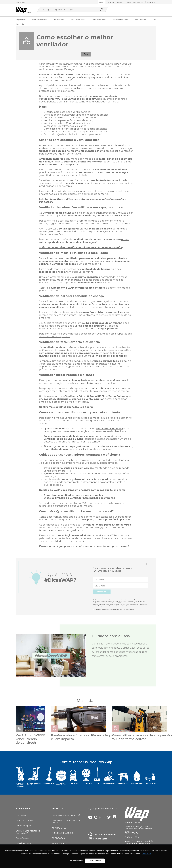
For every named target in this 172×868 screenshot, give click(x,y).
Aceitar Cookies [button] (95, 861)
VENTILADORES (59, 844)
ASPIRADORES (59, 828)
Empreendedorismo (120, 20)
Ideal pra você (59, 20)
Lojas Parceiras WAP (25, 821)
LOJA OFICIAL (21, 2)
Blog (101, 2)
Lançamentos (21, 20)
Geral (155, 20)
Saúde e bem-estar (78, 20)
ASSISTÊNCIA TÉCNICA (135, 2)
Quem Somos (22, 839)
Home (18, 24)
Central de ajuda (115, 2)
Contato (151, 2)
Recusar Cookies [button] (76, 861)
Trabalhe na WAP (24, 844)
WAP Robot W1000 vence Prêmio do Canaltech (30, 739)
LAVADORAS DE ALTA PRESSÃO (67, 816)
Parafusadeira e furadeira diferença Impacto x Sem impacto (85, 737)
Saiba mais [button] (146, 854)
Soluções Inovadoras (99, 20)
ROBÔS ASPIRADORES (63, 833)
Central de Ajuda (23, 826)
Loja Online (21, 816)
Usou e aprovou (140, 20)
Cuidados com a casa (40, 20)
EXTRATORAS (58, 839)
